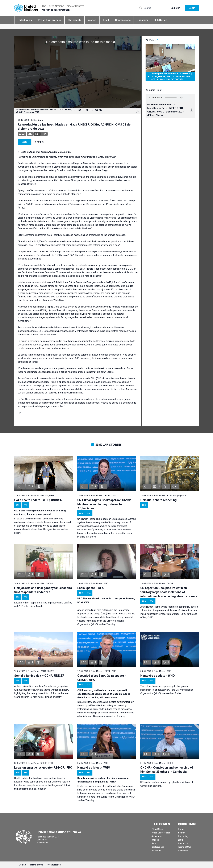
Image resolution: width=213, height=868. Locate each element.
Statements (74, 20)
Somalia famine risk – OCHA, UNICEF (39, 676)
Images (92, 20)
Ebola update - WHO (91, 588)
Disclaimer (183, 851)
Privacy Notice (54, 865)
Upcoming (143, 20)
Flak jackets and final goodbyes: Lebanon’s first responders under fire (43, 590)
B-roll (106, 20)
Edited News (25, 20)
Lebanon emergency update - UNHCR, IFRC (43, 768)
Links (181, 840)
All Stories (161, 20)
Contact (23, 865)
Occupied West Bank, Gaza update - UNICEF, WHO (102, 678)
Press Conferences (50, 20)
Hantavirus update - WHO (158, 676)
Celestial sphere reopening (158, 500)
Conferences (123, 20)
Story (24, 142)
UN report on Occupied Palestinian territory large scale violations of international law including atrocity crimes (169, 592)
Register (175, 8)
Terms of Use (185, 847)
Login (192, 8)
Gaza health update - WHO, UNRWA (38, 500)
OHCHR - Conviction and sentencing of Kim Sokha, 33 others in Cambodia (167, 770)
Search (182, 833)
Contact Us (183, 843)
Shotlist (39, 142)
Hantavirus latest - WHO (94, 768)
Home (181, 829)
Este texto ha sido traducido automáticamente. (46, 152)
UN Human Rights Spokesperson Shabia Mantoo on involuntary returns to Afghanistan (104, 504)
